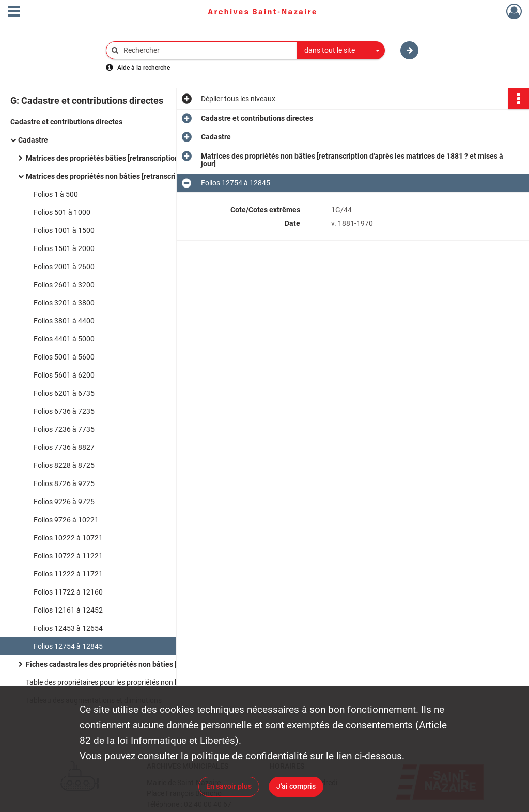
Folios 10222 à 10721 (68, 538)
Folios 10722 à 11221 (68, 556)
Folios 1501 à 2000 (64, 248)
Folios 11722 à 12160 (68, 592)
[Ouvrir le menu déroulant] (14, 12)
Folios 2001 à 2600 (64, 267)
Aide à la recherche (144, 68)
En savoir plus (229, 786)
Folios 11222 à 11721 (68, 574)
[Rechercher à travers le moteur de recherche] (207, 50)
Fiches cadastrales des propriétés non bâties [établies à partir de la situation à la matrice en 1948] (129, 664)
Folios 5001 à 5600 (64, 357)
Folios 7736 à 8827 (64, 447)
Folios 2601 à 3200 (64, 285)
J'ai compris (296, 786)
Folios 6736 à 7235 (64, 411)
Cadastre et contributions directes (66, 122)
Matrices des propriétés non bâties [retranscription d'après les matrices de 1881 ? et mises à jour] (129, 176)
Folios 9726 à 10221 (66, 520)
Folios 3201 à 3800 (64, 303)
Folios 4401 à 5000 (64, 339)
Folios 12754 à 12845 (68, 646)
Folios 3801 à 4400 (64, 321)
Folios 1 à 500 (56, 194)
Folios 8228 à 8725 (64, 465)
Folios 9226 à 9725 (64, 502)
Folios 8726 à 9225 (64, 483)
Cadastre (33, 140)
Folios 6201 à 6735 (64, 393)
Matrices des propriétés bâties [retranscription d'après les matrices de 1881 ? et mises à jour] (129, 158)
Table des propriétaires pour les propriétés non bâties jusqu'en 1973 (129, 682)
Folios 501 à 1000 (62, 212)
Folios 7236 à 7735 (64, 429)
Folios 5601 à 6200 (64, 375)
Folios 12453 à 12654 (68, 628)
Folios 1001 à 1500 (64, 230)
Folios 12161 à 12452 (68, 610)
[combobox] (341, 51)
